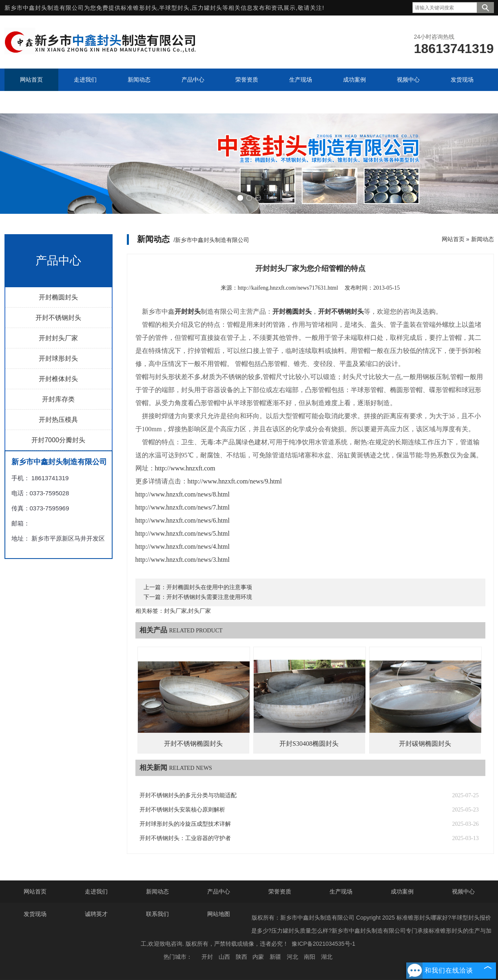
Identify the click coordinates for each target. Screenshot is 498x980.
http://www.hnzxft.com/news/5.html (183, 533)
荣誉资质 (280, 891)
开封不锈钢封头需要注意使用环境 (209, 597)
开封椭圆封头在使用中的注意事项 (209, 587)
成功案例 (402, 891)
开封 (207, 957)
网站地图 (219, 914)
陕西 (241, 957)
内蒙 (258, 957)
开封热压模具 (58, 420)
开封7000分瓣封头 (58, 440)
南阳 (310, 957)
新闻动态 (483, 239)
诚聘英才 (96, 914)
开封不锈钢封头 (58, 318)
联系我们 (157, 914)
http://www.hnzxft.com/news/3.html (183, 560)
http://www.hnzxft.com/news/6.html (183, 520)
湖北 (327, 957)
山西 (224, 957)
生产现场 (341, 891)
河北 (292, 957)
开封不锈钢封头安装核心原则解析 (182, 810)
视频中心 (463, 891)
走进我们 (96, 891)
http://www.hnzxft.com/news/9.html (235, 481)
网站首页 (453, 239)
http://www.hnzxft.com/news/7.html (183, 507)
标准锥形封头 (139, 8)
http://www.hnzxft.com (185, 468)
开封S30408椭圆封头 (309, 744)
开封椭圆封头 (58, 297)
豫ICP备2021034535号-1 (323, 944)
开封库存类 (58, 399)
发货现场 (35, 914)
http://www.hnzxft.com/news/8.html (183, 494)
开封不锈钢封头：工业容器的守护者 (185, 838)
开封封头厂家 (58, 338)
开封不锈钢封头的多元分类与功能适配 (188, 795)
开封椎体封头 (58, 379)
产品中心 (219, 891)
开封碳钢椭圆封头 (425, 744)
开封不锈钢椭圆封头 (193, 744)
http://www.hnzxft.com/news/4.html (183, 547)
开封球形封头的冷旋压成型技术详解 (185, 824)
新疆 (275, 957)
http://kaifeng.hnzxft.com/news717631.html (288, 288)
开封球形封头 (58, 358)
